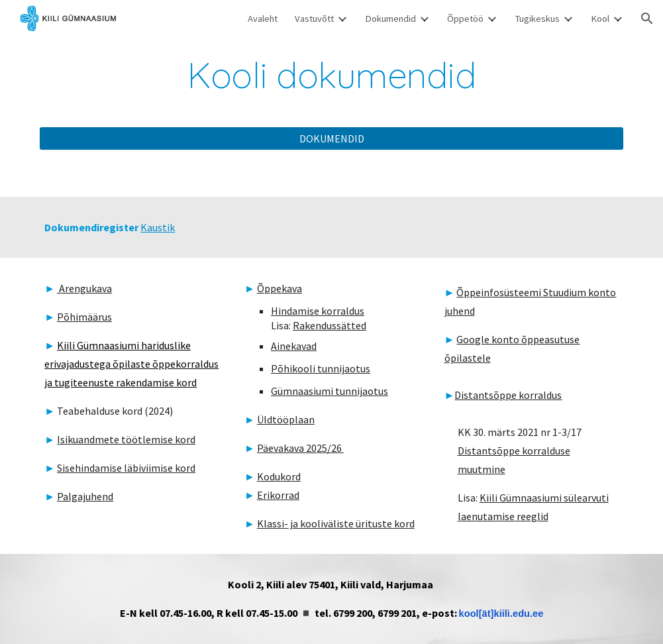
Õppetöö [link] (465, 19)
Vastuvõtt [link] (314, 19)
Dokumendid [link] (390, 19)
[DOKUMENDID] (331, 138)
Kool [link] (600, 19)
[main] (331, 75)
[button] (647, 19)
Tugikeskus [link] (537, 19)
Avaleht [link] (263, 19)
